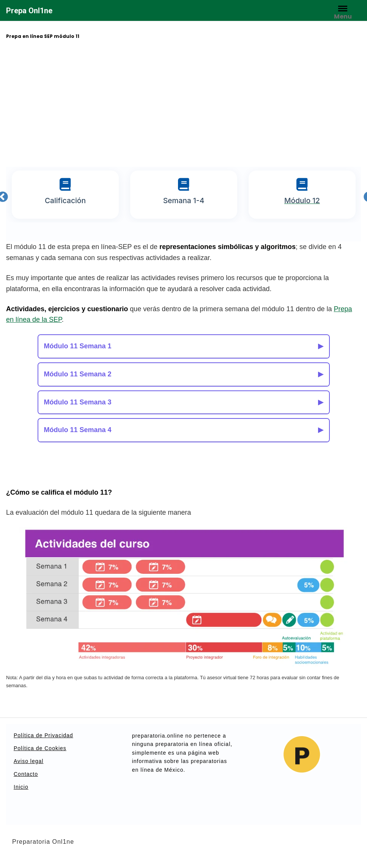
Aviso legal (28, 761)
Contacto (26, 774)
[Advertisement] (184, 104)
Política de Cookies (40, 748)
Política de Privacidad (43, 735)
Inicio (21, 787)
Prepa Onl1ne (29, 11)
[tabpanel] (65, 195)
